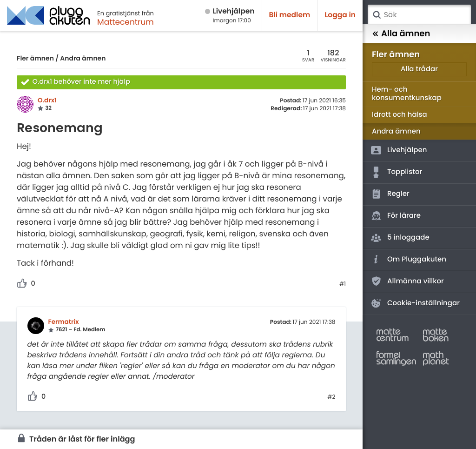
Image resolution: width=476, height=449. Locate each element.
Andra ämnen (83, 58)
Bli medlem (290, 15)
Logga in (340, 15)
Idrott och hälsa (400, 115)
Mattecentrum (126, 22)
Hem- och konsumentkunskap (407, 94)
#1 (343, 284)
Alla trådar (419, 69)
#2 (331, 397)
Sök (377, 15)
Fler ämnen (35, 58)
